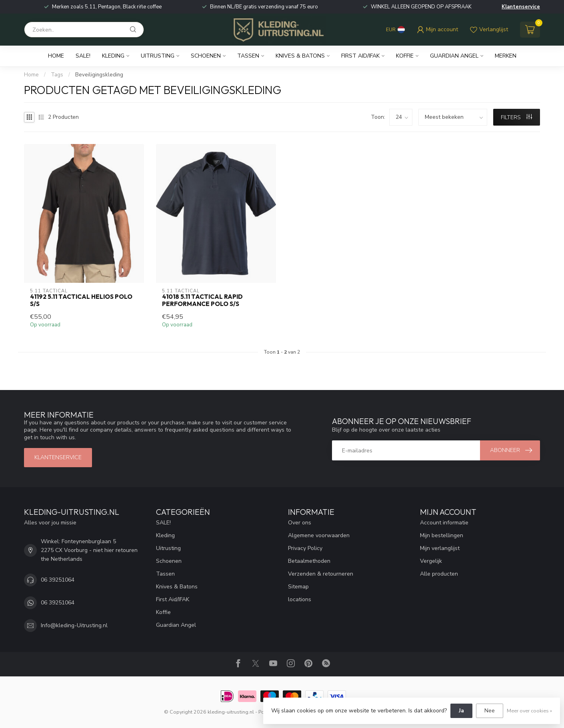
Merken (506, 56)
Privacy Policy (305, 548)
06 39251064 (58, 580)
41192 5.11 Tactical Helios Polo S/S (81, 300)
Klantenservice (521, 7)
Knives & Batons (300, 56)
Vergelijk (431, 561)
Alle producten (439, 574)
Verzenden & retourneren (321, 574)
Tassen (248, 56)
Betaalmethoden (309, 561)
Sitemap (298, 587)
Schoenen (206, 56)
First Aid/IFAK (360, 56)
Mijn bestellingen (442, 535)
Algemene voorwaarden (319, 535)
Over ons (300, 523)
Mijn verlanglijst (440, 548)
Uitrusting (158, 56)
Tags (57, 75)
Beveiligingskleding (99, 75)
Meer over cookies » (529, 711)
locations (300, 599)
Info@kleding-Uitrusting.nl (74, 625)
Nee (490, 711)
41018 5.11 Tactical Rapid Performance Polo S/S (202, 300)
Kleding (113, 56)
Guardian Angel (454, 56)
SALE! (83, 56)
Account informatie (444, 523)
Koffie (405, 56)
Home (56, 56)
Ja (461, 711)
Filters (516, 117)
